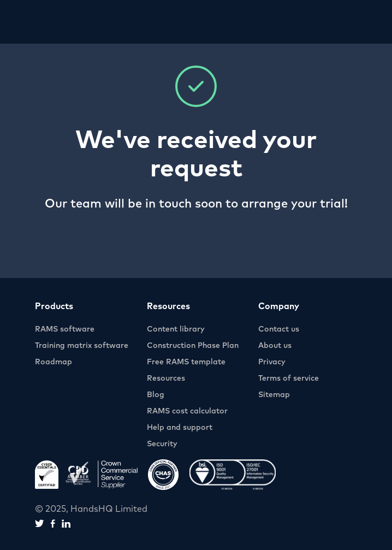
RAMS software (65, 329)
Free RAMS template (186, 362)
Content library (176, 329)
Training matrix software (82, 346)
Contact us (279, 329)
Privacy (272, 362)
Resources (166, 379)
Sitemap (274, 395)
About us (275, 346)
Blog (156, 395)
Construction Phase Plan (193, 346)
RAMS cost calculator (187, 411)
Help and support (180, 428)
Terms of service (289, 379)
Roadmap (54, 362)
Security (162, 444)
